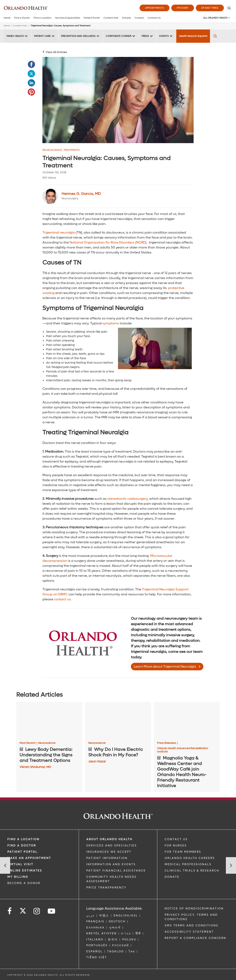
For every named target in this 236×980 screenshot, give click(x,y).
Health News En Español (193, 36)
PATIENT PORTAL (22, 852)
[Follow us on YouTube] (52, 911)
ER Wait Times (210, 8)
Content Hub (111, 18)
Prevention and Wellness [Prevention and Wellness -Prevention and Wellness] (78, 36)
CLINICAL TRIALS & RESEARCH (192, 871)
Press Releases (167, 743)
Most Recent (28, 743)
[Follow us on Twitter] (23, 910)
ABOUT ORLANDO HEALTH (109, 839)
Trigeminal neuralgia (59, 233)
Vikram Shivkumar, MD (35, 767)
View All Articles (56, 52)
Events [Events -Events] (164, 36)
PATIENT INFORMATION (107, 858)
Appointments (155, 8)
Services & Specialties (68, 18)
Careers (139, 18)
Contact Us (154, 18)
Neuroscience (52, 150)
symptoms (111, 323)
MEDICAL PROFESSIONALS (188, 864)
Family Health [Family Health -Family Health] (15, 36)
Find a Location (42, 18)
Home (7, 18)
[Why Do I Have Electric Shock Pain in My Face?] (118, 720)
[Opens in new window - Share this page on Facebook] (31, 64)
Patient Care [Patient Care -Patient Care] (42, 36)
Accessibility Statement (189, 932)
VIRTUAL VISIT (20, 864)
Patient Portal (92, 18)
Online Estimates (25, 871)
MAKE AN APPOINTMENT (29, 858)
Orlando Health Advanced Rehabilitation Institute (183, 750)
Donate (126, 18)
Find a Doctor (22, 18)
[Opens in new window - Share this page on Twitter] (31, 74)
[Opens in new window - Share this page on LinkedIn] (31, 83)
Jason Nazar (97, 761)
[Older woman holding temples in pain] (118, 100)
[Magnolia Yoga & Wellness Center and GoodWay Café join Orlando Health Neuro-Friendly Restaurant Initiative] (187, 720)
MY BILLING (18, 877)
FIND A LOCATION (23, 839)
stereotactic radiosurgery (127, 499)
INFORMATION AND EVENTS (111, 864)
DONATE (172, 877)
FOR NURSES (176, 846)
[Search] (229, 8)
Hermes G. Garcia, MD (81, 194)
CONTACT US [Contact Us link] (176, 839)
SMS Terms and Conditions (191, 925)
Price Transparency (106, 888)
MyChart (183, 8)
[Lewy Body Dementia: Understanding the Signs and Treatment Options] (49, 720)
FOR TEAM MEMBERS (183, 852)
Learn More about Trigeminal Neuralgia (165, 667)
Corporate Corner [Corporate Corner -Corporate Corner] (119, 36)
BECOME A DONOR (24, 883)
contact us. (63, 599)
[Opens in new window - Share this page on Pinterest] (31, 92)
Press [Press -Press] (145, 36)
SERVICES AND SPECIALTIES (112, 846)
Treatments (72, 150)
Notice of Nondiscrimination (194, 909)
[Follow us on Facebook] (10, 911)
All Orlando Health (215, 18)
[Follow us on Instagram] (37, 911)
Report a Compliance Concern (195, 938)
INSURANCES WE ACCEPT (109, 852)
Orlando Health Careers (190, 858)
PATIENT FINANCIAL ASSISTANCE (116, 871)
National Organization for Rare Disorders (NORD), (109, 243)
